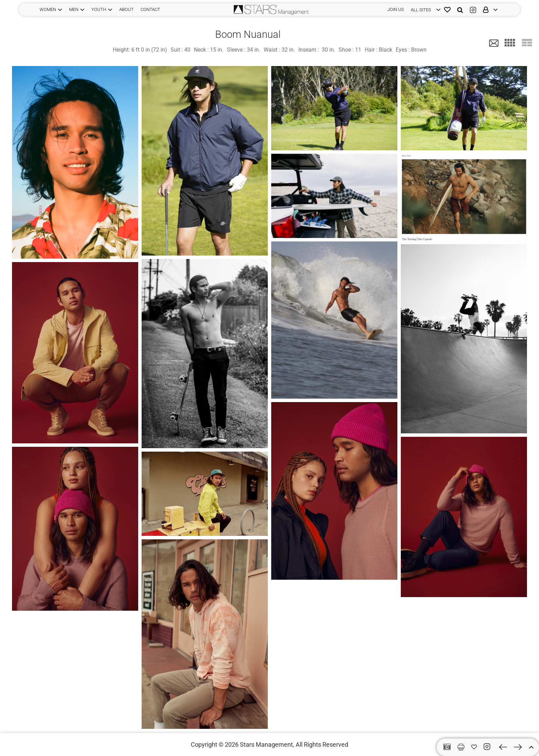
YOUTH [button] (99, 9)
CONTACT (150, 9)
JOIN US (396, 9)
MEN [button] (74, 9)
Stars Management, (267, 744)
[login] (424, 10)
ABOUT (126, 9)
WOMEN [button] (48, 9)
